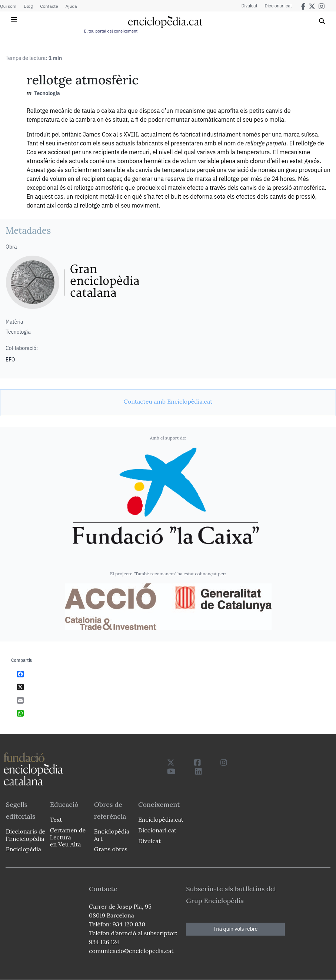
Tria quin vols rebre (236, 929)
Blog (28, 6)
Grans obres (111, 849)
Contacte (49, 6)
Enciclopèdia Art (112, 835)
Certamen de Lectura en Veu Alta (68, 837)
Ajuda (71, 6)
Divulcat (249, 6)
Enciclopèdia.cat (161, 819)
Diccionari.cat (278, 6)
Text (56, 819)
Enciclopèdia (24, 849)
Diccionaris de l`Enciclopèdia (26, 835)
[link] (168, 401)
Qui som (8, 6)
